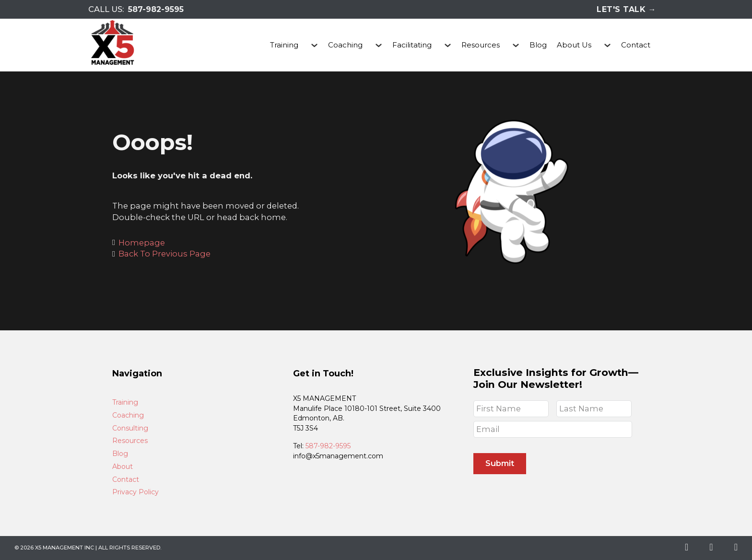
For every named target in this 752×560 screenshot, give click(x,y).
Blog (538, 45)
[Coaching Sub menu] (379, 45)
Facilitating (412, 45)
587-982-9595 (156, 9)
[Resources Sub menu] (516, 45)
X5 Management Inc (65, 548)
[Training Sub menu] (314, 45)
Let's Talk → (626, 9)
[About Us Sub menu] (607, 45)
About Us (574, 45)
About (123, 467)
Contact (636, 45)
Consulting (130, 428)
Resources (481, 45)
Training (284, 45)
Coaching (345, 45)
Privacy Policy (135, 492)
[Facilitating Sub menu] (448, 45)
